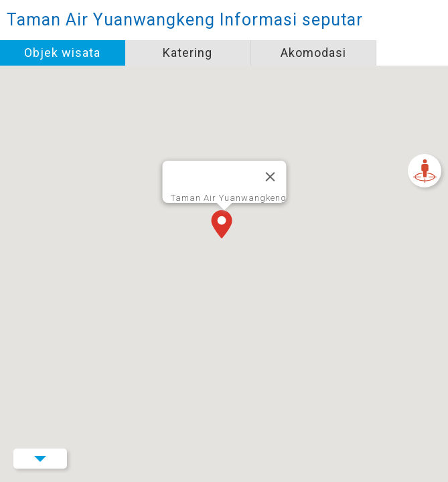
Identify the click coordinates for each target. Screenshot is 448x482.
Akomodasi (313, 53)
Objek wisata (62, 53)
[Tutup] (270, 177)
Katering (188, 53)
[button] (224, 226)
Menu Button (40, 459)
